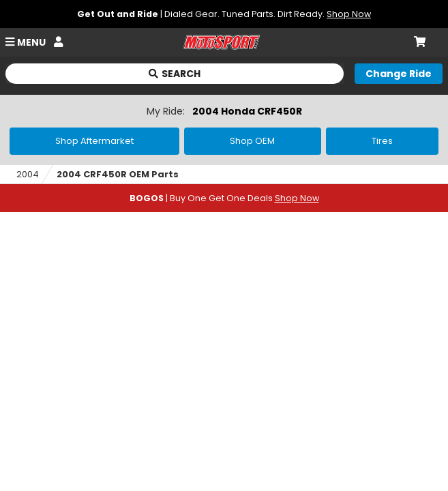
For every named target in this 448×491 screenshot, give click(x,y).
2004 (28, 174)
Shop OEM (252, 141)
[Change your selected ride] (399, 74)
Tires (382, 141)
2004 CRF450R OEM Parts (118, 174)
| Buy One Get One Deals (224, 198)
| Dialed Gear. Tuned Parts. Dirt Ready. (224, 14)
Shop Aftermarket (94, 141)
